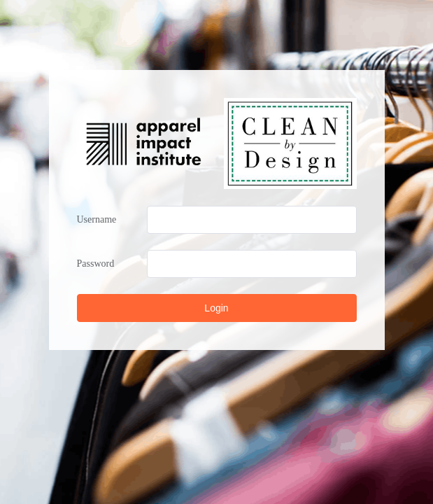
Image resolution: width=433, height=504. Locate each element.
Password (96, 264)
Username (97, 219)
